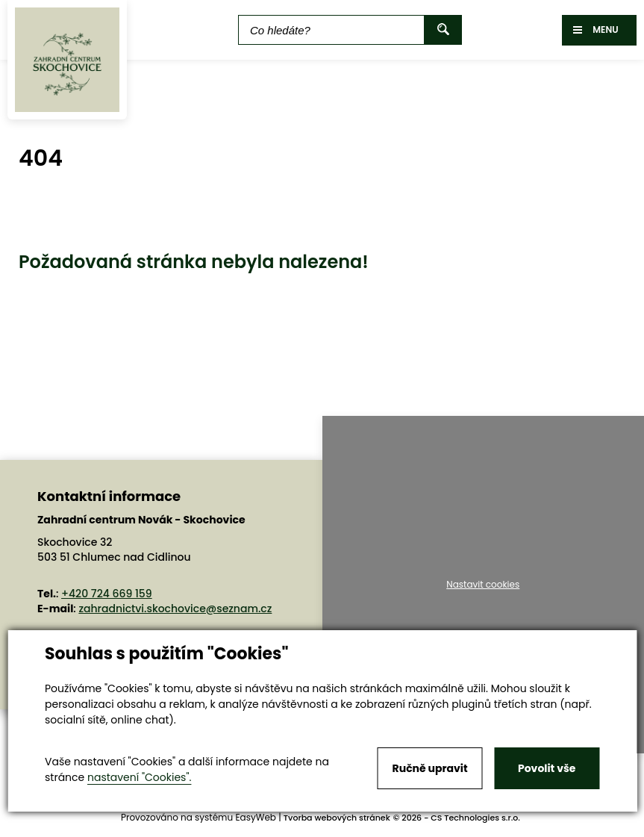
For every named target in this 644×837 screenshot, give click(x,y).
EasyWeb (256, 817)
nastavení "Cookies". (139, 777)
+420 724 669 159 (107, 594)
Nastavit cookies (483, 585)
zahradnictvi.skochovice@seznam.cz (175, 609)
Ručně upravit (430, 768)
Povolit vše (547, 768)
